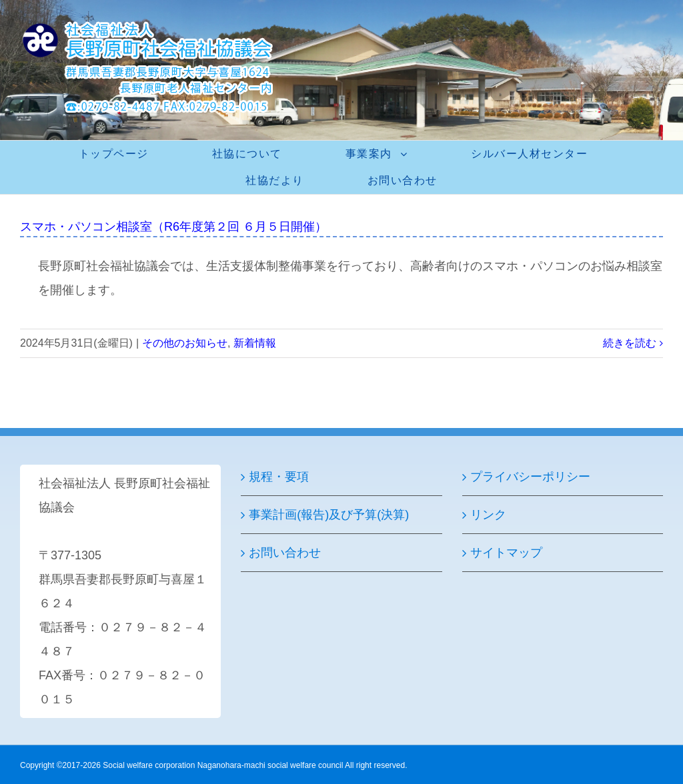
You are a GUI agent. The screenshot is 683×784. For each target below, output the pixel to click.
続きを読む (630, 343)
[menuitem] (122, 154)
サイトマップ (506, 553)
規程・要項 (279, 477)
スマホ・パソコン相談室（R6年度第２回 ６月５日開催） (173, 227)
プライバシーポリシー (530, 477)
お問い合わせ (285, 553)
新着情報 (255, 343)
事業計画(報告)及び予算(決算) (329, 515)
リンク (488, 515)
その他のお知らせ (185, 343)
